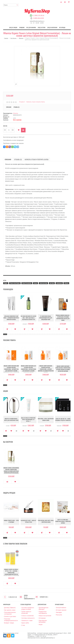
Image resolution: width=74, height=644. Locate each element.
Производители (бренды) (43, 608)
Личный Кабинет (61, 608)
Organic (6, 283)
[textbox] (11, 5)
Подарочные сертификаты (43, 612)
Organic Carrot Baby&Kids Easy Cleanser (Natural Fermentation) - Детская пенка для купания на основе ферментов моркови (29, 369)
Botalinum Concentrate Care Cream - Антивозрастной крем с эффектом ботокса (11, 318)
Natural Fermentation (27, 283)
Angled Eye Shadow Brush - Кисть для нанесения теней (11, 419)
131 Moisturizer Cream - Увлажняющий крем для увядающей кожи (46, 318)
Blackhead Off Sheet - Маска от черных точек (28, 521)
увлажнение (59, 283)
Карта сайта (25, 623)
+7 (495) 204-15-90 (38, 18)
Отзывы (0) (16, 107)
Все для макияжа (31, 27)
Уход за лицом (13, 27)
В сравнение (17, 431)
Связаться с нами (27, 621)
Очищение (22, 27)
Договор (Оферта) (10, 608)
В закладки (19, 130)
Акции (41, 624)
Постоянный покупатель (61, 2)
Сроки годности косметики (26, 612)
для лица (52, 283)
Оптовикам (42, 618)
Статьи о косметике (28, 616)
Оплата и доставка (10, 616)
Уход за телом (42, 27)
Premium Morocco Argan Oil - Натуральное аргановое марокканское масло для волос (63, 318)
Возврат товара (9, 623)
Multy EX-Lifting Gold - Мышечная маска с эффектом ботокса (63, 521)
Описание (9, 107)
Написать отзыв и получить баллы (36, 102)
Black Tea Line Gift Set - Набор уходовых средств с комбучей (63, 419)
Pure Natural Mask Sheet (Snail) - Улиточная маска (46, 521)
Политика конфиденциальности (11, 620)
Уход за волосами (52, 27)
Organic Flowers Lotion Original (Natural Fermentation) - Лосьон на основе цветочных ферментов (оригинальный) (11, 470)
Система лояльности (28, 618)
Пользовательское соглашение (10, 613)
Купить (7, 329)
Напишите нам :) (44, 597)
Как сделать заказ (10, 610)
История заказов (61, 610)
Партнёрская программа (43, 621)
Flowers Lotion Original (15, 283)
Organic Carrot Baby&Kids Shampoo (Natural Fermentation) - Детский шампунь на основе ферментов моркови (46, 369)
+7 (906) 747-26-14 (38, 15)
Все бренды (62, 27)
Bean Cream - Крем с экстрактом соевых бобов (46, 419)
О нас (23, 625)
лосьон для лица (43, 283)
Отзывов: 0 (22, 102)
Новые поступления (45, 616)
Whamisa (21, 38)
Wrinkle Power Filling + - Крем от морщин (11, 521)
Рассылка (59, 615)
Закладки (59, 612)
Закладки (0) (65, 2)
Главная (6, 38)
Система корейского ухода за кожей (28, 608)
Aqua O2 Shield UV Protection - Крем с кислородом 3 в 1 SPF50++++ (28, 419)
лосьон (35, 283)
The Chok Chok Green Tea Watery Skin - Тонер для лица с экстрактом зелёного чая (28, 318)
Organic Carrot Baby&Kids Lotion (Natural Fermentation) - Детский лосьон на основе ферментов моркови (63, 369)
